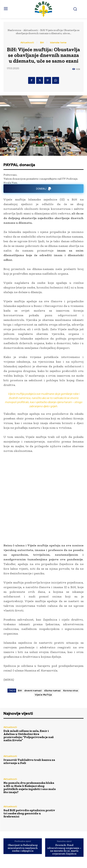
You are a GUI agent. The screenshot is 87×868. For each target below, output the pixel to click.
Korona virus (71, 659)
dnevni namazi (33, 659)
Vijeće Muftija (43, 663)
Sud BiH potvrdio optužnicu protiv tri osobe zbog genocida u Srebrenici (29, 782)
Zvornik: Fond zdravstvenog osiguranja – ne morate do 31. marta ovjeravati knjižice (64, 818)
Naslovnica (14, 30)
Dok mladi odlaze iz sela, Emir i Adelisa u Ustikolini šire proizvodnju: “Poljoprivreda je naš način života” (28, 704)
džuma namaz (52, 659)
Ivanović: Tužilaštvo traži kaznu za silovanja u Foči (29, 730)
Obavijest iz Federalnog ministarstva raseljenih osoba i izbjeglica (23, 817)
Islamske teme (58, 43)
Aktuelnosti (31, 30)
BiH (42, 43)
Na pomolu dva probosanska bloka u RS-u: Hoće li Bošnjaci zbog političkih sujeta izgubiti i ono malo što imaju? (30, 756)
